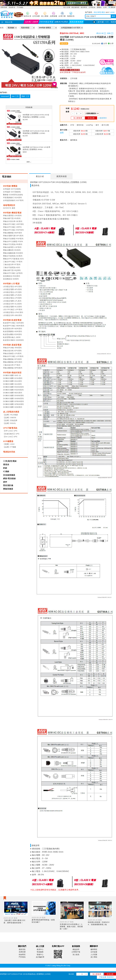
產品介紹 (100, 33)
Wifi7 (108, 12)
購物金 (100, 7)
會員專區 (84, 7)
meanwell (5, 96)
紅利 (105, 7)
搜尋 (113, 16)
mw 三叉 (15, 96)
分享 (104, 44)
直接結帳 (110, 974)
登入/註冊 (67, 7)
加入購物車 (97, 974)
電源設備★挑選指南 (76, 22)
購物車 (113, 7)
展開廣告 (112, 2)
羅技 (103, 12)
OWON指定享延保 (46, 22)
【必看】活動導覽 (31, 22)
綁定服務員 (76, 7)
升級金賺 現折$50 (106, 977)
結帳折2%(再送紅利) (61, 22)
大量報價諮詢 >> (92, 113)
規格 (109, 33)
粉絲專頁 (12, 7)
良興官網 (4, 7)
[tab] (40, 176)
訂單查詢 (92, 7)
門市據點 (20, 7)
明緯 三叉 (25, 96)
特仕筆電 (97, 12)
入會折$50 (102, 118)
